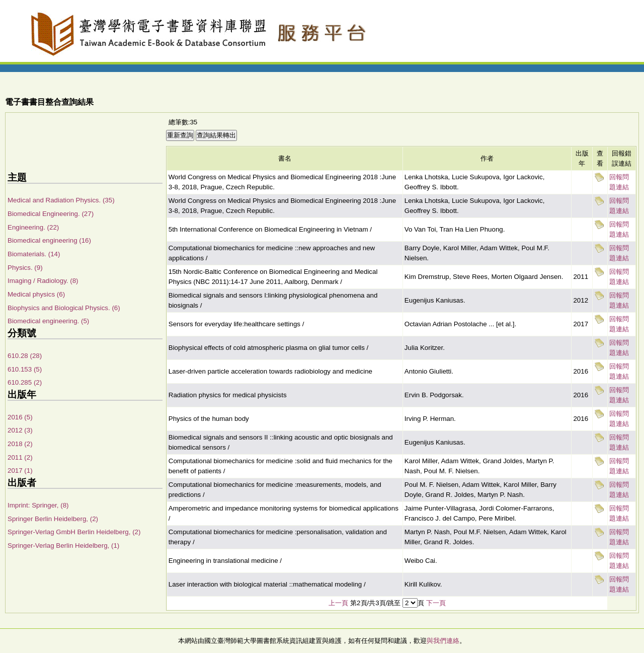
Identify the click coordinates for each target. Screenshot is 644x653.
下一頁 (436, 603)
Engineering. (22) (33, 227)
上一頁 (338, 603)
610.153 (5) (25, 369)
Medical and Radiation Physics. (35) (61, 200)
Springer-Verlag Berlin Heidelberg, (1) (63, 546)
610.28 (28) (25, 356)
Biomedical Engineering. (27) (51, 214)
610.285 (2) (25, 382)
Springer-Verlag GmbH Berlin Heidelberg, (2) (74, 532)
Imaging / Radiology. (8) (43, 281)
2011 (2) (20, 457)
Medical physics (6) (36, 294)
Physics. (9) (25, 268)
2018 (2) (20, 444)
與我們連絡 (443, 641)
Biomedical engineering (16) (49, 240)
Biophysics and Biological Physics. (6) (64, 308)
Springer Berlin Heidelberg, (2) (53, 519)
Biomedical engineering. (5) (48, 321)
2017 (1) (20, 470)
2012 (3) (20, 430)
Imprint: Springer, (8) (38, 505)
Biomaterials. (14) (34, 254)
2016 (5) (20, 417)
